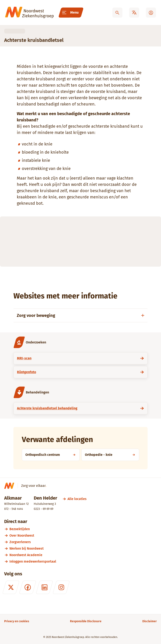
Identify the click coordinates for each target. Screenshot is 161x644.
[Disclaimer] (150, 621)
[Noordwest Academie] (83, 555)
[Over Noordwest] (83, 535)
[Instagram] (61, 587)
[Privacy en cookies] (17, 621)
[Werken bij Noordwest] (83, 548)
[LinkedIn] (44, 587)
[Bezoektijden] (83, 529)
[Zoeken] (117, 13)
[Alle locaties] (77, 499)
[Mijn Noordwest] (151, 13)
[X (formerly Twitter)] (11, 587)
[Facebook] (28, 587)
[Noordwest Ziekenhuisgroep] (29, 13)
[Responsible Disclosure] (86, 621)
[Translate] (134, 13)
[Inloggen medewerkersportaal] (83, 561)
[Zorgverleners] (83, 542)
